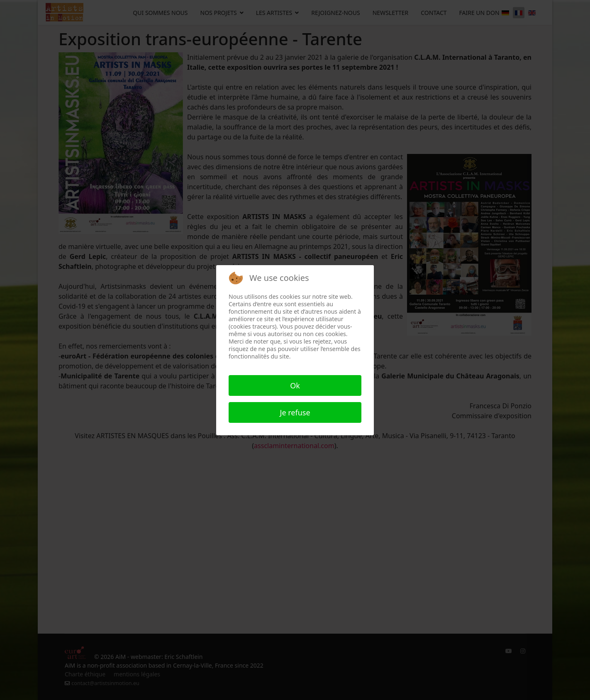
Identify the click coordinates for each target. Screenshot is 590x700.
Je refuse (295, 412)
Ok (295, 385)
